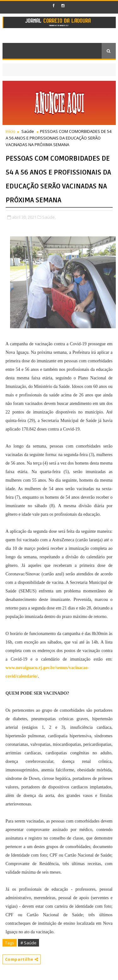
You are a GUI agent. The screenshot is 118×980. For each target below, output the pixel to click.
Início (11, 131)
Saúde (28, 131)
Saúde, (49, 217)
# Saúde (28, 943)
